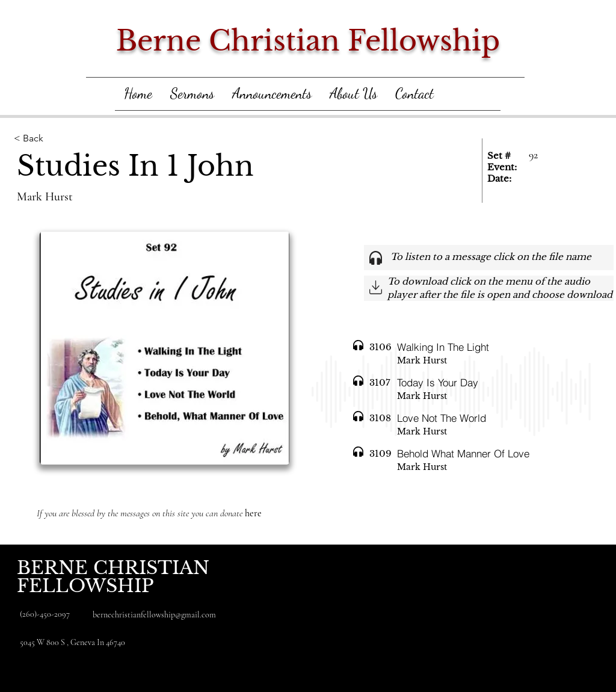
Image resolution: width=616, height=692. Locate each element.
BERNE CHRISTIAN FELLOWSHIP (113, 577)
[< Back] (75, 138)
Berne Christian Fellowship (308, 41)
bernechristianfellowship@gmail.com (154, 615)
